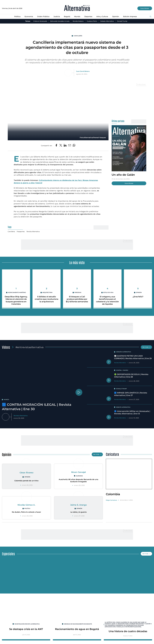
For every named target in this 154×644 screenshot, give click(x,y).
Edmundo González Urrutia (59, 21)
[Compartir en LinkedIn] (65, 146)
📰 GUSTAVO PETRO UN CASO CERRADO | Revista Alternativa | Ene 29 (133, 357)
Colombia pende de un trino (26, 481)
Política (17, 16)
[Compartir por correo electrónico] (70, 146)
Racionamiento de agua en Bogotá (77, 630)
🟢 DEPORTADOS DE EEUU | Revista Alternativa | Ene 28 (131, 376)
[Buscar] (151, 17)
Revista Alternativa (34, 232)
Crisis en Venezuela (38, 21)
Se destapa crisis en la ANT (26, 630)
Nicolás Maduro (78, 21)
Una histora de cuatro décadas (128, 632)
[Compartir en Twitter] (61, 146)
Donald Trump (124, 21)
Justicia (57, 16)
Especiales (9, 554)
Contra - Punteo (122, 370)
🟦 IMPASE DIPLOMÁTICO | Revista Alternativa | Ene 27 (131, 394)
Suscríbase (145, 8)
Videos (6, 347)
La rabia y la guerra (78, 513)
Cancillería (78, 36)
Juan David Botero (83, 71)
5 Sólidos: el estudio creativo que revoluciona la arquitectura (47, 299)
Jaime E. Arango (78, 505)
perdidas (78, 293)
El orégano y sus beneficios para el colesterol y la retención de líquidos (107, 301)
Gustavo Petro (93, 21)
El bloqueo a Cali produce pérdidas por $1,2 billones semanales (77, 299)
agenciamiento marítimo (17, 293)
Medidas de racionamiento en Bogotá (78, 625)
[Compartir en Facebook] (56, 146)
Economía (28, 16)
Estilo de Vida (108, 293)
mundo (6, 400)
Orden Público (43, 16)
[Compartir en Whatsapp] (74, 146)
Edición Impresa (130, 16)
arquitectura (47, 293)
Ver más (146, 347)
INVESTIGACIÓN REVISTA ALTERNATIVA (27, 625)
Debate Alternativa (108, 21)
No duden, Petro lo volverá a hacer (26, 513)
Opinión (116, 16)
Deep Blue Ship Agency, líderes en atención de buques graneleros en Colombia (16, 301)
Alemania (79, 476)
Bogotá (67, 16)
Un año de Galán (124, 175)
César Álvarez (26, 473)
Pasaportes (21, 232)
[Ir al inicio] (77, 8)
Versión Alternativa (124, 352)
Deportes (88, 16)
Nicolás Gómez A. (26, 505)
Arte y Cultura (102, 16)
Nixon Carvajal (79, 472)
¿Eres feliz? (138, 297)
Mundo (77, 16)
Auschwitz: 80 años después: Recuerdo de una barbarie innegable (78, 481)
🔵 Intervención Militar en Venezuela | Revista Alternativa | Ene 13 (132, 413)
